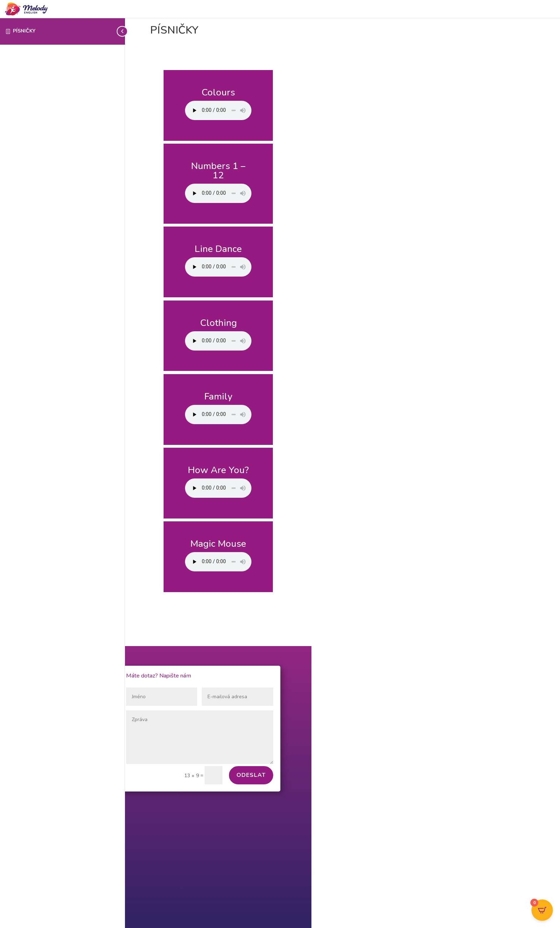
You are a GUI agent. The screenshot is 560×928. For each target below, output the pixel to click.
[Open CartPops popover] (542, 910)
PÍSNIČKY (24, 31)
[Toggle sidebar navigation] (123, 31)
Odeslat (251, 775)
